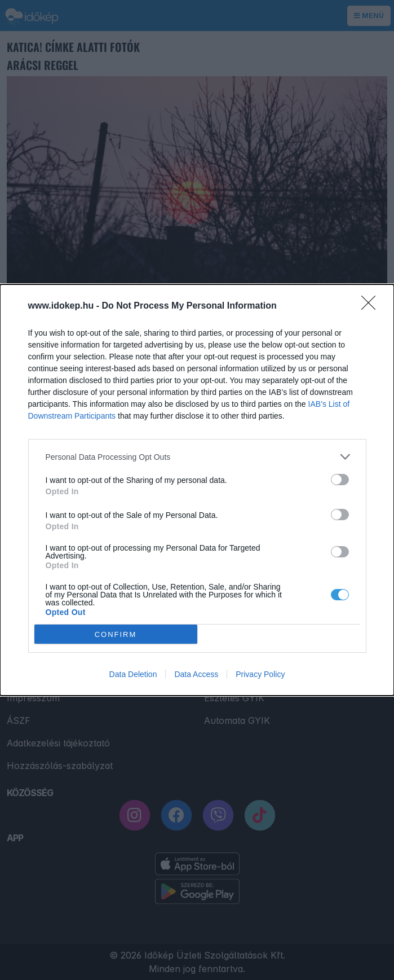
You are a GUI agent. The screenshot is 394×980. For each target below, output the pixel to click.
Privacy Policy (260, 674)
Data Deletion (133, 674)
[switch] (340, 480)
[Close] (372, 306)
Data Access (196, 674)
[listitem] (197, 457)
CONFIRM (116, 634)
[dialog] (197, 490)
